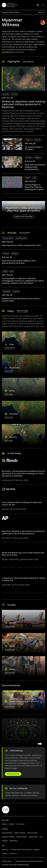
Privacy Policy (7, 861)
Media (28, 178)
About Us (5, 850)
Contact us (13, 853)
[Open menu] (38, 5)
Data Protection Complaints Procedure (29, 861)
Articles (4, 824)
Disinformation (21, 238)
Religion (29, 140)
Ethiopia (5, 841)
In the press (20, 824)
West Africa (13, 841)
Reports (12, 824)
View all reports (28, 61)
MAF (35, 178)
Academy (36, 850)
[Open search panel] (43, 5)
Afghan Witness (20, 833)
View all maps (22, 311)
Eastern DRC (33, 837)
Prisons (15, 94)
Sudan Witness (22, 837)
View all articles (24, 232)
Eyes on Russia (32, 833)
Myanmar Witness (8, 837)
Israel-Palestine (7, 833)
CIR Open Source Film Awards (21, 850)
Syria (41, 837)
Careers (5, 853)
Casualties (6, 291)
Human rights (8, 238)
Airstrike (6, 94)
